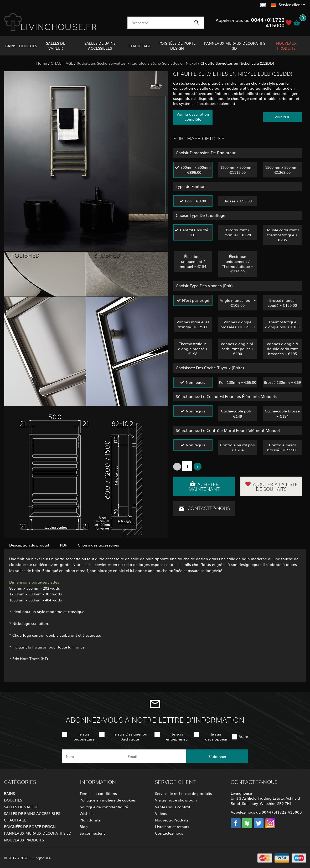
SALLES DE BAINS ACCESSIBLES (100, 46)
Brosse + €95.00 (238, 201)
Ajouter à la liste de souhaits (271, 486)
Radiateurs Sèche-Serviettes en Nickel (164, 63)
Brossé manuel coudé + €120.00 (282, 303)
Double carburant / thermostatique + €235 (282, 235)
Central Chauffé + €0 (196, 232)
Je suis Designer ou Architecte (130, 736)
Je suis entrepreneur (177, 736)
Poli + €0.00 (195, 201)
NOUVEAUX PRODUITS (286, 46)
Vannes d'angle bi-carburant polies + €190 (237, 349)
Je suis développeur (216, 736)
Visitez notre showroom (176, 800)
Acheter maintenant (204, 486)
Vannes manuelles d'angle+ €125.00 (193, 324)
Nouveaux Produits (172, 820)
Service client (290, 4)
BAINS (11, 46)
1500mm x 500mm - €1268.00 (282, 170)
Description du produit (29, 545)
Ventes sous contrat (173, 807)
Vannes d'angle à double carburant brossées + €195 (282, 349)
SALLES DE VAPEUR (56, 46)
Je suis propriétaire (84, 736)
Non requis (195, 382)
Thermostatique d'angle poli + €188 (282, 324)
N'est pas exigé (196, 300)
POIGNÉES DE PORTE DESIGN (177, 46)
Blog (84, 826)
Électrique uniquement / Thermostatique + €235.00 (237, 264)
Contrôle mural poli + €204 (237, 447)
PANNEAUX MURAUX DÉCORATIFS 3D (235, 46)
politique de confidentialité (104, 807)
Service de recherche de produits (184, 793)
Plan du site (90, 820)
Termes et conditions (98, 793)
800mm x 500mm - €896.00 (196, 170)
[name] (93, 756)
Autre (243, 736)
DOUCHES (28, 46)
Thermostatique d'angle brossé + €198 (193, 349)
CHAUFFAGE (140, 46)
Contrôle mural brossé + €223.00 (282, 447)
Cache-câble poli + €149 (237, 413)
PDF (64, 545)
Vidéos (161, 813)
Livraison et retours (172, 826)
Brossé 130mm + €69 (282, 382)
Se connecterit (92, 833)
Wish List (88, 813)
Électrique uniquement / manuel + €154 (193, 261)
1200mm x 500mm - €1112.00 (237, 170)
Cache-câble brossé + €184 (282, 413)
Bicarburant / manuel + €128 (238, 232)
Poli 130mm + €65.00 (237, 382)
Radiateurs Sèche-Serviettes (102, 63)
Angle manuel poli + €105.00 (238, 303)
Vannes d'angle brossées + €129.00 (237, 324)
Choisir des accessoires (98, 545)
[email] (155, 756)
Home (42, 63)
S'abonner (217, 756)
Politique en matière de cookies (108, 800)
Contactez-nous (204, 509)
